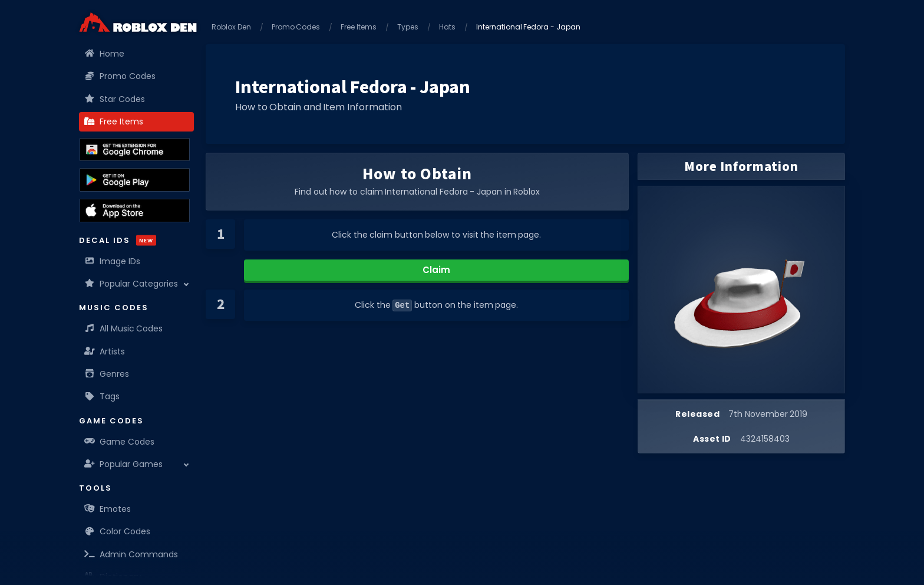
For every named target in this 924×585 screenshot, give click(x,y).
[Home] (138, 22)
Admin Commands (131, 554)
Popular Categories (131, 284)
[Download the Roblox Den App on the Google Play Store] (135, 180)
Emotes (108, 509)
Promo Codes (120, 76)
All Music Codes (124, 328)
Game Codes (120, 442)
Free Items (114, 121)
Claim (436, 270)
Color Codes (118, 531)
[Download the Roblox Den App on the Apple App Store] (135, 211)
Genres (107, 374)
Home (105, 54)
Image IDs (113, 261)
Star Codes (115, 99)
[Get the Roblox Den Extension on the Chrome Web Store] (135, 150)
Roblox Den (231, 27)
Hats (447, 27)
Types (408, 27)
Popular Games (124, 464)
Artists (105, 351)
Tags (102, 396)
